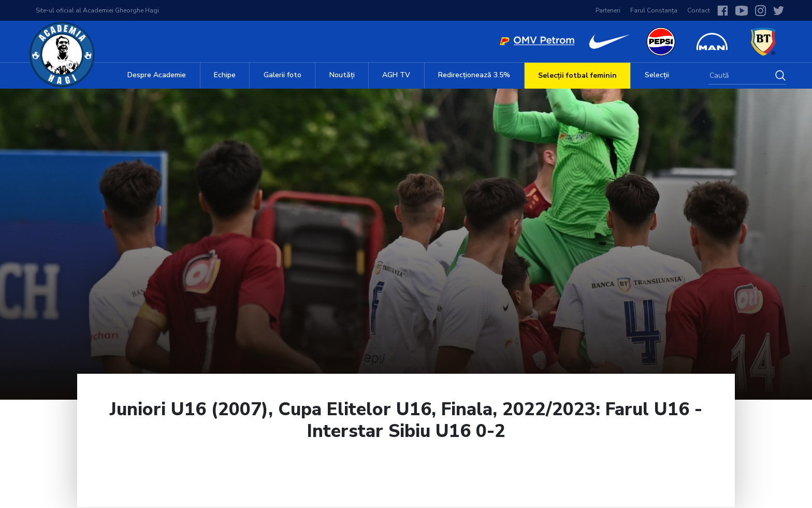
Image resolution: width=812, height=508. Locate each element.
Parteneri (608, 10)
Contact (699, 10)
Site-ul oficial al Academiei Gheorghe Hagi (97, 10)
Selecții (657, 75)
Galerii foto (282, 75)
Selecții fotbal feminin (577, 75)
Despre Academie (157, 75)
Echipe (225, 75)
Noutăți (342, 75)
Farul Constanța (654, 10)
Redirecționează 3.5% (474, 75)
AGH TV (396, 75)
